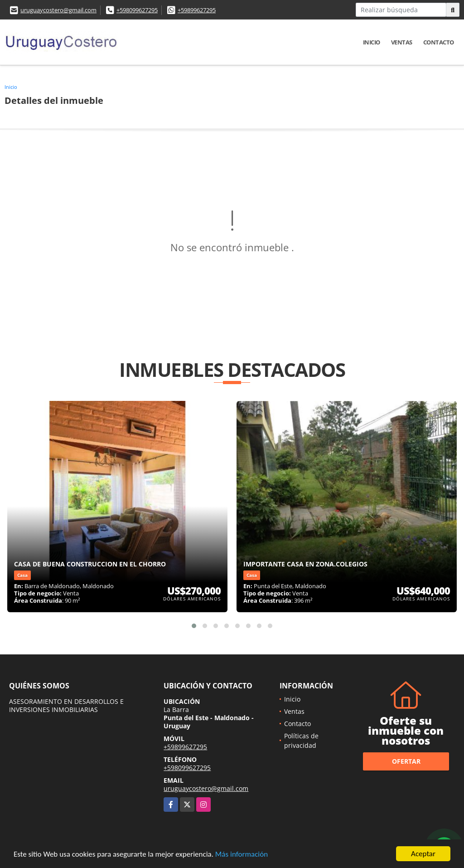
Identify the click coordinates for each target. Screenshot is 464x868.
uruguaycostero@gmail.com (58, 10)
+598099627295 (137, 10)
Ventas (402, 42)
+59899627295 (197, 10)
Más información (242, 855)
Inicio (372, 42)
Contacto (439, 42)
